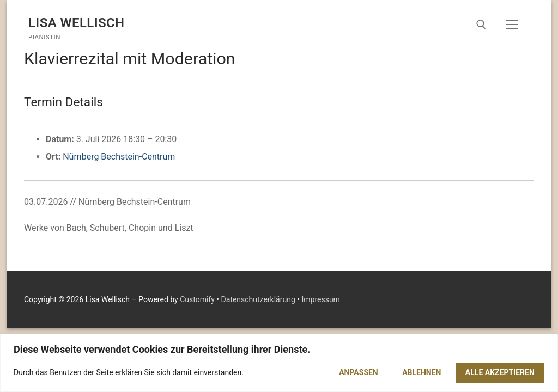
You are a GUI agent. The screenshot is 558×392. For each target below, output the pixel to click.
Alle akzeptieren (500, 372)
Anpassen (359, 372)
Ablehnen (421, 372)
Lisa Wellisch (77, 23)
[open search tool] (481, 24)
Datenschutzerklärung (258, 299)
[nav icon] (512, 24)
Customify (197, 299)
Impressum (320, 299)
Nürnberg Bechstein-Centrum (119, 157)
